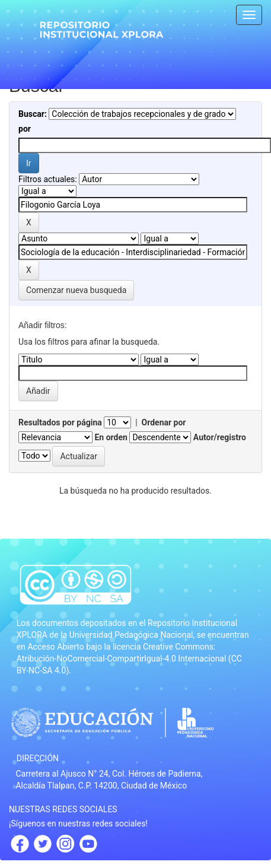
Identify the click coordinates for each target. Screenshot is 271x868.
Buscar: (33, 114)
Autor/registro (220, 437)
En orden (111, 437)
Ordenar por (164, 422)
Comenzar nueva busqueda (76, 290)
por (25, 129)
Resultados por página (60, 422)
